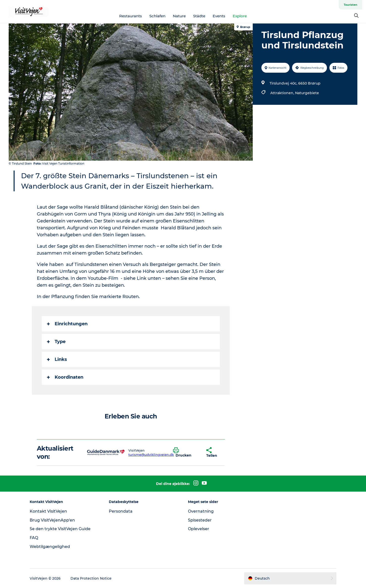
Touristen (351, 5)
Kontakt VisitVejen (48, 511)
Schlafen (157, 16)
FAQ (34, 538)
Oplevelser (199, 529)
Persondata (121, 511)
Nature (179, 16)
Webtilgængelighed (50, 547)
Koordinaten (65, 377)
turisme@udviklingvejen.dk (151, 455)
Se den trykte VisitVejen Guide (60, 529)
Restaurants (131, 16)
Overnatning (201, 511)
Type (56, 342)
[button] (186, 453)
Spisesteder (200, 520)
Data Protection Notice (91, 578)
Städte (199, 16)
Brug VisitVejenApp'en (52, 520)
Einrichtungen (67, 324)
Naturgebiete (307, 93)
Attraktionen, (283, 93)
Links (57, 359)
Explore (240, 16)
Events (219, 16)
